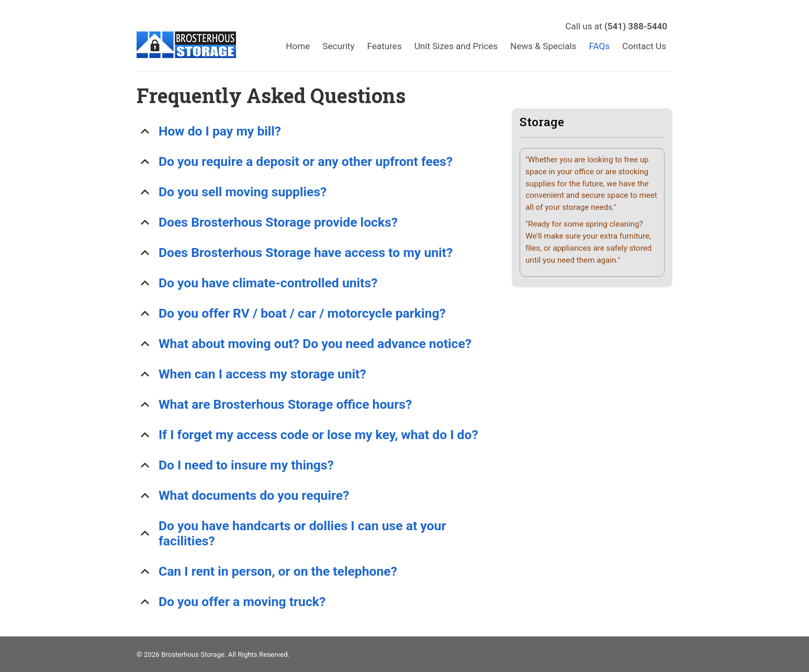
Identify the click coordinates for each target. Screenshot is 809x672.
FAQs (599, 46)
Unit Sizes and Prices (456, 46)
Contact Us (644, 46)
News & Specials (543, 46)
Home (298, 46)
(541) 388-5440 (636, 26)
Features (385, 46)
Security (338, 46)
